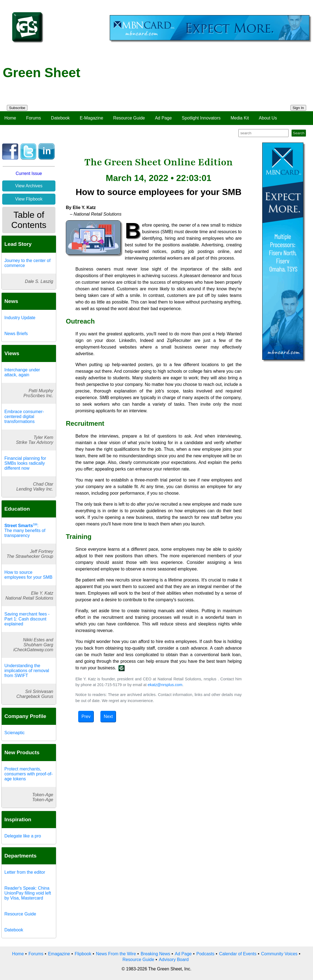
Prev (86, 716)
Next (108, 716)
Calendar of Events (238, 954)
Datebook (60, 118)
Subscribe (17, 108)
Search (299, 133)
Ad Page (163, 118)
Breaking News (156, 954)
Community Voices (279, 954)
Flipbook (83, 954)
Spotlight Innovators (201, 118)
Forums (33, 118)
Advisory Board (174, 960)
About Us (268, 118)
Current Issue (29, 173)
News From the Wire (116, 954)
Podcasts (205, 954)
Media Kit (240, 118)
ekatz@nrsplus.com (165, 685)
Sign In (298, 108)
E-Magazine (91, 118)
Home (10, 118)
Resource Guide (129, 118)
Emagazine (59, 954)
